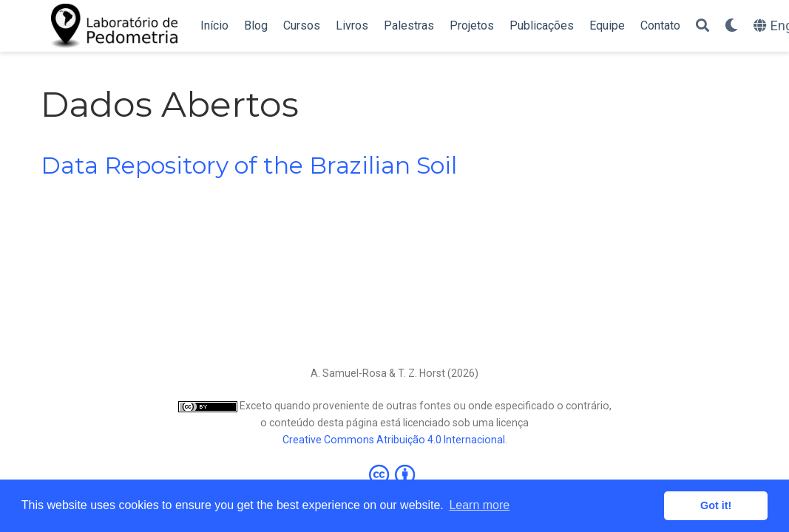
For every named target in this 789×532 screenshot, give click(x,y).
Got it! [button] (716, 505)
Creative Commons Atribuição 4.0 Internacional (394, 440)
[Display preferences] (731, 26)
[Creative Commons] (395, 474)
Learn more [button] (479, 505)
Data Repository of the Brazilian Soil (249, 166)
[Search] (702, 26)
